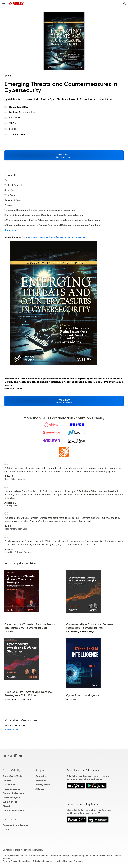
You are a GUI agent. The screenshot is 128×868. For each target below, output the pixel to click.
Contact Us (41, 776)
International (11, 819)
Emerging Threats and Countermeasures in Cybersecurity (57, 237)
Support (41, 770)
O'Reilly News (10, 785)
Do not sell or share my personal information (23, 850)
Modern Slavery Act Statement (70, 861)
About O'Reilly (11, 770)
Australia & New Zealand (15, 825)
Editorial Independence (44, 861)
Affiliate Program (12, 798)
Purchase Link (11, 730)
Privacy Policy (43, 785)
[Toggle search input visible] (124, 4)
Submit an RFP (10, 802)
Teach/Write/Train (12, 776)
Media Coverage (11, 789)
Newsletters (41, 780)
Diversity (7, 806)
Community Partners (13, 793)
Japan (6, 829)
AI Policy (40, 789)
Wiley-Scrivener (17, 134)
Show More (10, 230)
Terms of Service (10, 861)
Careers (7, 780)
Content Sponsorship (14, 810)
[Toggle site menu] (4, 4)
